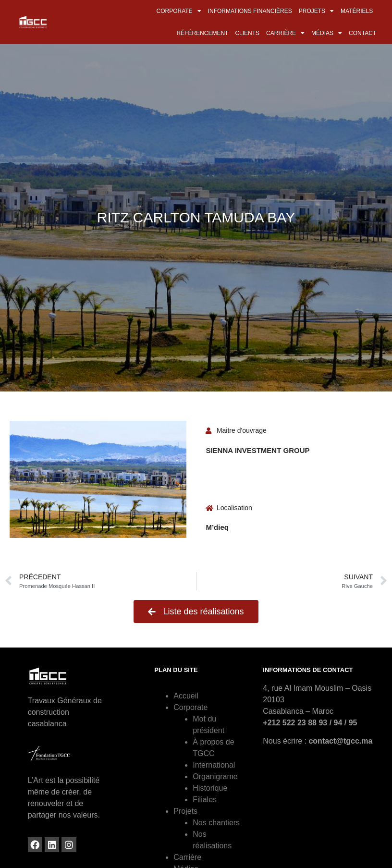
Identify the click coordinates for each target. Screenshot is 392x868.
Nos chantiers (216, 823)
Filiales (205, 800)
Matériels (357, 11)
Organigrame (215, 776)
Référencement (202, 33)
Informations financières (250, 11)
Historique (210, 788)
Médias (327, 33)
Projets (316, 11)
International (214, 765)
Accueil (186, 696)
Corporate (179, 11)
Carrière (285, 33)
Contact (362, 33)
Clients (247, 33)
